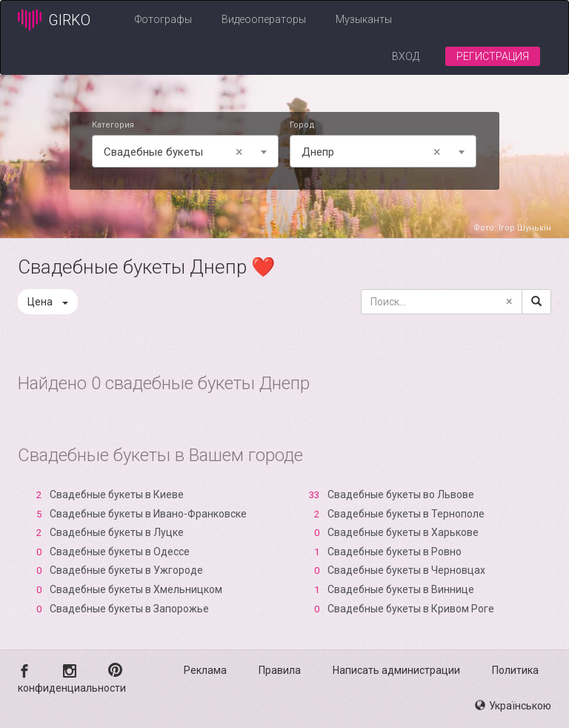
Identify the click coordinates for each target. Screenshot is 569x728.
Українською (513, 706)
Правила (280, 670)
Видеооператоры (264, 19)
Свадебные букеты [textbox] (176, 152)
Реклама (205, 670)
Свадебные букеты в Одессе (120, 552)
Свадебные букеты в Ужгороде (126, 570)
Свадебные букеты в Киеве (117, 494)
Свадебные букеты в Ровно (395, 552)
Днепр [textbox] (374, 152)
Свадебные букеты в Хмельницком (136, 589)
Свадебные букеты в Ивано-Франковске (148, 514)
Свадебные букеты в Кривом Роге (411, 609)
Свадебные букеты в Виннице (401, 589)
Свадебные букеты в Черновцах (406, 570)
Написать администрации (396, 670)
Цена (48, 302)
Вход (406, 56)
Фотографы (163, 19)
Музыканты (364, 19)
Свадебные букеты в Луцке (117, 532)
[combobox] (185, 151)
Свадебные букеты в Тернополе (406, 514)
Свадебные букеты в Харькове (403, 532)
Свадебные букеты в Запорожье (129, 609)
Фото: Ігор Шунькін (512, 228)
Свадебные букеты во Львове (401, 494)
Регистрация (493, 56)
